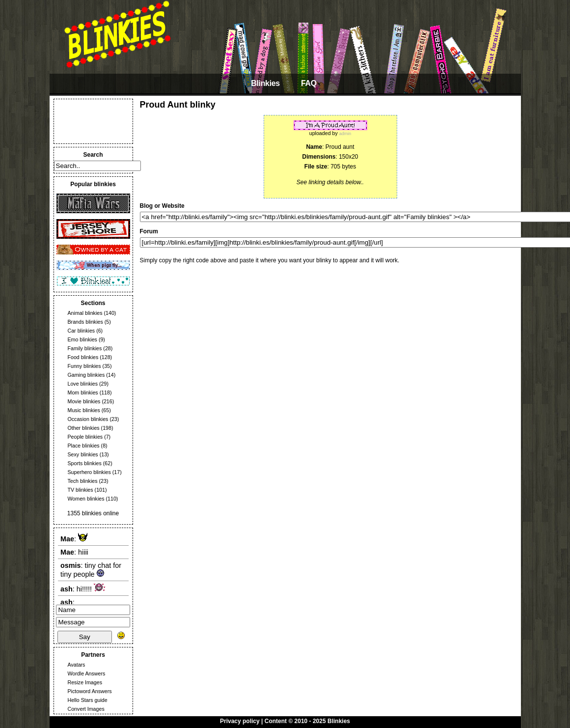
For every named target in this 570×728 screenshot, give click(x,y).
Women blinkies (86, 499)
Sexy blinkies (83, 454)
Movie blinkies (84, 401)
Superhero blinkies (89, 472)
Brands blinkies (85, 322)
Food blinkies (83, 357)
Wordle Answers (87, 673)
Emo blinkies (82, 339)
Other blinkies (84, 428)
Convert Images (86, 709)
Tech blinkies (83, 481)
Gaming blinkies (86, 375)
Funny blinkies (84, 366)
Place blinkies (84, 446)
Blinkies (265, 83)
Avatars (77, 665)
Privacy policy (240, 721)
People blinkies (85, 437)
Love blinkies (83, 384)
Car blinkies (81, 331)
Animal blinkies (85, 313)
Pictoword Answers (90, 691)
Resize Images (85, 682)
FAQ (309, 83)
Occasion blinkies (88, 419)
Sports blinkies (85, 463)
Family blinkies (85, 348)
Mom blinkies (83, 392)
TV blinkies (81, 490)
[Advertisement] (93, 121)
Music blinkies (84, 410)
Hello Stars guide (88, 700)
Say (85, 637)
